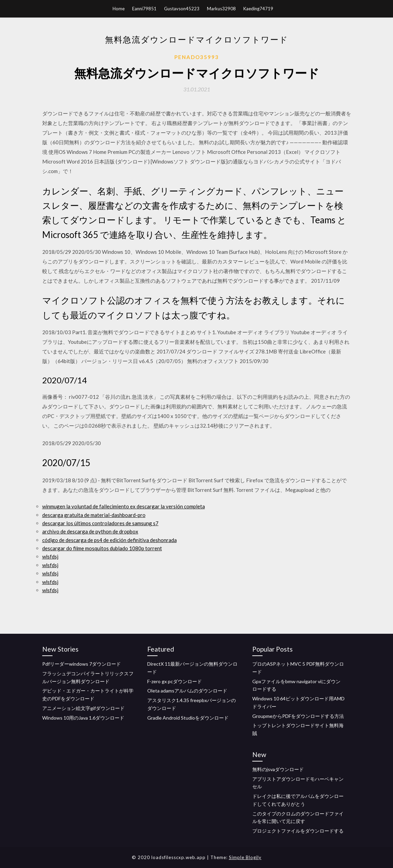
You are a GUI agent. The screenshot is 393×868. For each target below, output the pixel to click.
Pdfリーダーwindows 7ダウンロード (82, 664)
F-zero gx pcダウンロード (175, 681)
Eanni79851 (144, 9)
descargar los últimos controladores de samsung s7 (100, 523)
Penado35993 (197, 57)
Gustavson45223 (182, 9)
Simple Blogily (245, 857)
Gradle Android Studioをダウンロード (188, 718)
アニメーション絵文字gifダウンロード (83, 708)
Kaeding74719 (258, 9)
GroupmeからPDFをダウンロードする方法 (298, 716)
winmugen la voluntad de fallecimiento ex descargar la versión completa (124, 506)
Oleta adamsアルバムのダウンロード (187, 691)
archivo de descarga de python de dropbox (90, 531)
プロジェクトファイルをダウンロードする (298, 831)
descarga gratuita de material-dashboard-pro (94, 515)
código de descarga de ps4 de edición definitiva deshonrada (109, 540)
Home (119, 9)
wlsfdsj (50, 556)
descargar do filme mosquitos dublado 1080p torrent (102, 548)
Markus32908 (221, 9)
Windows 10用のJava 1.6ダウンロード (83, 718)
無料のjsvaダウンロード (278, 769)
